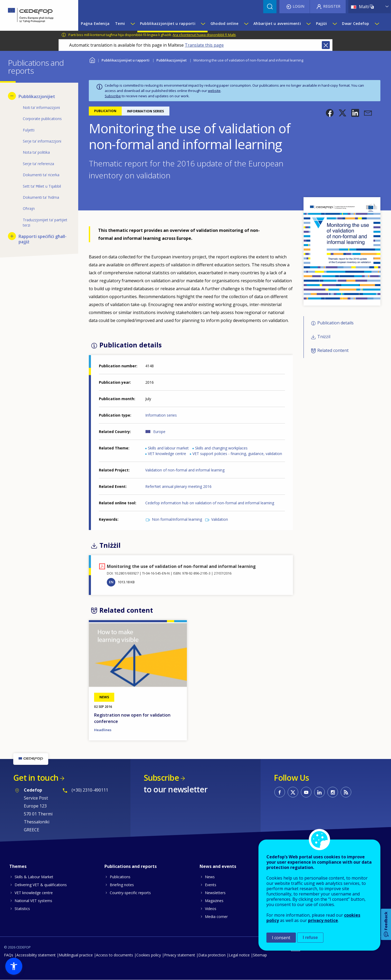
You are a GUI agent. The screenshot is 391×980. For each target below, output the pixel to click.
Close (326, 45)
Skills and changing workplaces (221, 448)
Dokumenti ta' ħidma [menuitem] (41, 197)
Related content (333, 351)
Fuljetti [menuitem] (29, 130)
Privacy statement (180, 955)
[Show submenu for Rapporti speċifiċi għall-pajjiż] (12, 236)
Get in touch (36, 778)
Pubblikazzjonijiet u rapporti (126, 60)
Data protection (212, 955)
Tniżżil (324, 337)
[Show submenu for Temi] (133, 24)
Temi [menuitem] (120, 23)
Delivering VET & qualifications (41, 885)
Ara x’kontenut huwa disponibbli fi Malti (204, 35)
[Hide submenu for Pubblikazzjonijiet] (12, 96)
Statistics (22, 909)
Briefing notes (122, 885)
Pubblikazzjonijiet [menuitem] (37, 96)
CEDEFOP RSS (346, 792)
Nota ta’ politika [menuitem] (36, 152)
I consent (281, 938)
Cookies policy (149, 955)
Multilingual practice (76, 955)
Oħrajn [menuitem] (29, 208)
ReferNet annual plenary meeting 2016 (178, 486)
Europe (159, 432)
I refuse (310, 937)
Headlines (103, 730)
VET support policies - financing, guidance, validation (237, 454)
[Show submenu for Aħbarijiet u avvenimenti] (308, 24)
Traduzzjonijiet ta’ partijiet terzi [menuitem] (45, 222)
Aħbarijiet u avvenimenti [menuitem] (277, 23)
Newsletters (215, 893)
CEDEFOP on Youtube (306, 792)
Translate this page (204, 45)
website (214, 91)
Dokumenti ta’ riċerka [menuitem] (41, 175)
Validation (220, 519)
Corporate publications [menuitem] (42, 119)
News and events (218, 866)
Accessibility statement (36, 955)
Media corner (216, 917)
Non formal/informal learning (177, 519)
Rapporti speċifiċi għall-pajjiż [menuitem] (43, 239)
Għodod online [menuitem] (225, 23)
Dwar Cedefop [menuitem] (355, 23)
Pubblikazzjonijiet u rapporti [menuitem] (168, 23)
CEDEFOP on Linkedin (319, 792)
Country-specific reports (130, 893)
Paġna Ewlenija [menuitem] (95, 23)
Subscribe (113, 96)
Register (332, 6)
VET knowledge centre (167, 454)
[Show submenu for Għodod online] (246, 24)
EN (111, 582)
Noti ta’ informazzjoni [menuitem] (41, 107)
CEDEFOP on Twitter (293, 792)
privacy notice (323, 920)
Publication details (335, 323)
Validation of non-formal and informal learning (185, 470)
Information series (161, 415)
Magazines (214, 901)
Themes (18, 866)
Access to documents (115, 955)
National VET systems (33, 901)
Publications (120, 877)
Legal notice (239, 955)
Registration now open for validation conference (132, 718)
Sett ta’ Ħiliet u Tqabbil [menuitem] (42, 186)
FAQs (9, 955)
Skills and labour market (168, 448)
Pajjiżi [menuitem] (322, 23)
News (210, 877)
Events (211, 885)
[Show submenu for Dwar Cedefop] (377, 24)
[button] (330, 113)
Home (92, 59)
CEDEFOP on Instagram (333, 792)
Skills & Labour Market (34, 877)
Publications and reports (131, 866)
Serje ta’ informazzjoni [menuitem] (42, 141)
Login (298, 6)
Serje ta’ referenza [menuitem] (38, 164)
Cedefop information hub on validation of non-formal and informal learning (210, 503)
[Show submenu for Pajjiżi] (335, 24)
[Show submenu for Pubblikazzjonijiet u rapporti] (203, 24)
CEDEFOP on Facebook (280, 792)
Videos (211, 909)
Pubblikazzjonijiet (172, 60)
